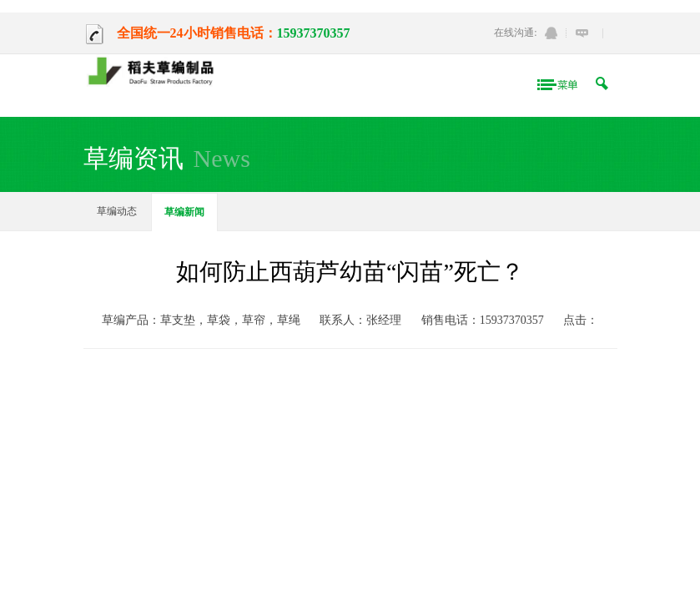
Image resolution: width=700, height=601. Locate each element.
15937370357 (314, 33)
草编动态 (117, 211)
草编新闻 (184, 212)
